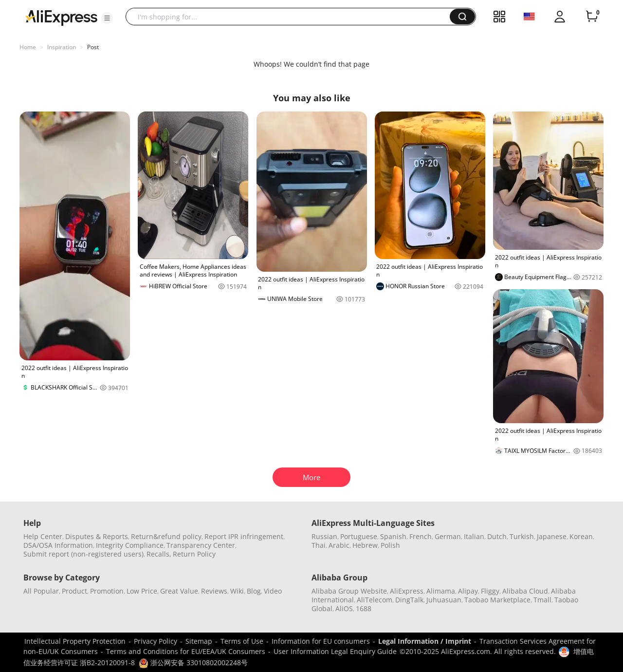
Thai (319, 545)
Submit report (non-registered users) (83, 554)
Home (28, 47)
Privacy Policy (156, 641)
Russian (324, 536)
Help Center (43, 536)
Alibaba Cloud (525, 591)
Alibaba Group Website (349, 591)
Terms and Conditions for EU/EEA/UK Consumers (186, 651)
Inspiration (62, 47)
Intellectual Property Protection (75, 641)
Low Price (142, 591)
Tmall (542, 600)
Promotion (107, 591)
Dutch (497, 536)
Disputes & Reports (97, 536)
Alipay (468, 591)
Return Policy (194, 554)
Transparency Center (201, 545)
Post (93, 47)
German (448, 536)
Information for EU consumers (321, 641)
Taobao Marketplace (497, 600)
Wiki (237, 591)
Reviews (214, 591)
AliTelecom (375, 600)
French (421, 536)
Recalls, (159, 554)
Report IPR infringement (244, 536)
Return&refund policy (166, 536)
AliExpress (407, 591)
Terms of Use (242, 641)
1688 (364, 608)
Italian (474, 536)
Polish (390, 545)
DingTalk (409, 600)
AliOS (344, 608)
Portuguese (359, 536)
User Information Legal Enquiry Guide (335, 651)
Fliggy (490, 591)
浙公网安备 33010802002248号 (193, 663)
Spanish (393, 536)
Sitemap (199, 641)
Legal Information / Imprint (425, 641)
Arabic (339, 545)
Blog (254, 591)
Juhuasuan (444, 600)
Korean (581, 536)
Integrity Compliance (130, 545)
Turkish (522, 536)
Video (273, 591)
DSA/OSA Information (58, 545)
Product (74, 591)
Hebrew (365, 545)
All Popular (41, 591)
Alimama (441, 591)
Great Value (179, 591)
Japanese (552, 536)
